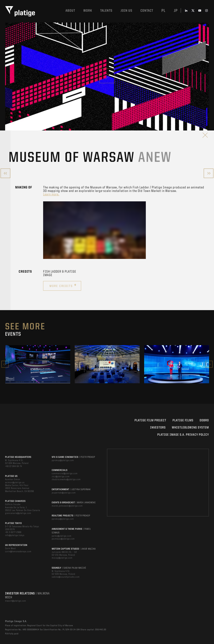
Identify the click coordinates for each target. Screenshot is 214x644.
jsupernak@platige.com (64, 493)
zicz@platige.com (61, 477)
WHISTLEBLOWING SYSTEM (190, 428)
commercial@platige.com (65, 474)
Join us (126, 11)
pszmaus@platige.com (63, 539)
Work (88, 11)
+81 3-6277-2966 (13, 532)
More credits (63, 285)
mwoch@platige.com (16, 601)
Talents (106, 11)
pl (163, 11)
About (70, 11)
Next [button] (209, 364)
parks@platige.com (62, 536)
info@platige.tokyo (15, 535)
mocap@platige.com (62, 558)
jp (176, 11)
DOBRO (204, 421)
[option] (38, 364)
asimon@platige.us (15, 483)
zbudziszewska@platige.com (66, 480)
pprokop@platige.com (63, 460)
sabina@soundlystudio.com (66, 577)
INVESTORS (158, 428)
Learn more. (51, 194)
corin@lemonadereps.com (18, 552)
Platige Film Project (150, 421)
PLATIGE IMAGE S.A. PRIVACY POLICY (183, 435)
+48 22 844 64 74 (14, 466)
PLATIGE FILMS (183, 421)
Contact (147, 11)
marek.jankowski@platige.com (67, 506)
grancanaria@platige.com (18, 513)
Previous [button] (5, 364)
